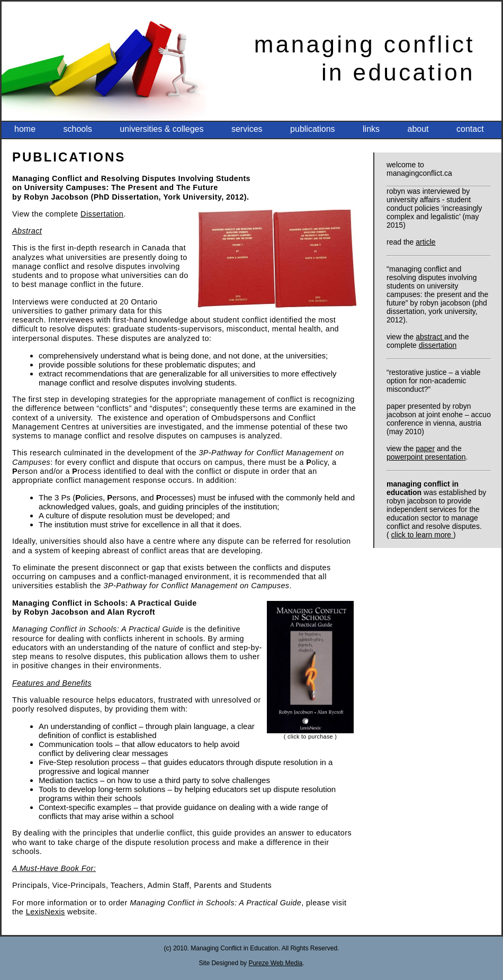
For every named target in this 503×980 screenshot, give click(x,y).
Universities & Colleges (161, 129)
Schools (77, 129)
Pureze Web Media (275, 963)
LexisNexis (46, 912)
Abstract (430, 337)
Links (371, 129)
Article (425, 242)
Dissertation (438, 345)
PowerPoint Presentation (426, 457)
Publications (313, 129)
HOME (25, 129)
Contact (470, 129)
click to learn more (422, 535)
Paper (425, 448)
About (418, 129)
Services (247, 129)
